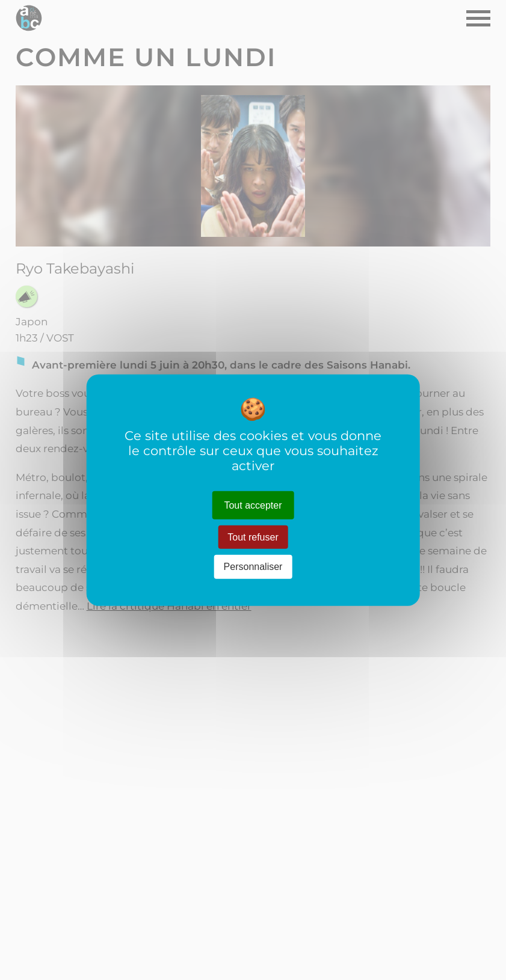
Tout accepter (253, 505)
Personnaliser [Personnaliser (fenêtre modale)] (253, 567)
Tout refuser (253, 537)
